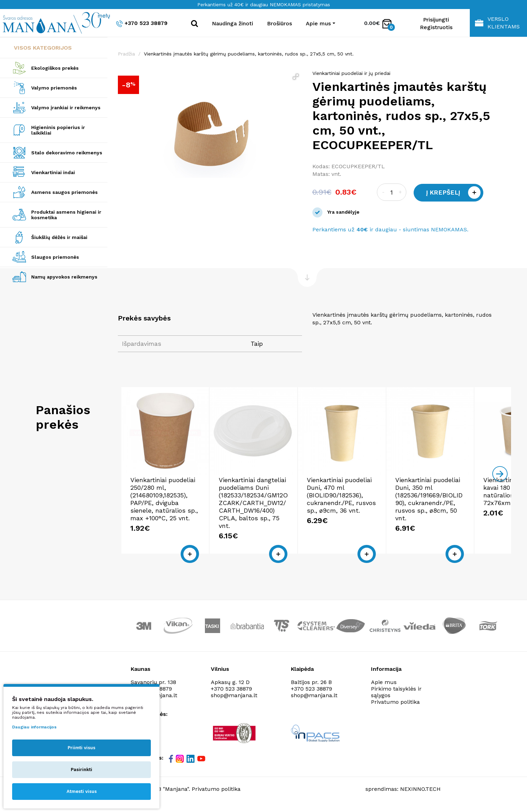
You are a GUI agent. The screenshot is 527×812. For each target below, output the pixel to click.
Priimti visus (81, 748)
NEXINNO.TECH (420, 795)
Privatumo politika (395, 708)
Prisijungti (436, 20)
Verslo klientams (497, 23)
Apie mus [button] (318, 23)
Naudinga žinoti (232, 23)
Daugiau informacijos (34, 727)
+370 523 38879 (142, 23)
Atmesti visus (82, 791)
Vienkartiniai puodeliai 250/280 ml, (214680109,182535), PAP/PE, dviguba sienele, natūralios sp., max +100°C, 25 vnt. (168, 512)
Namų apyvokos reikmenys (64, 277)
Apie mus (384, 688)
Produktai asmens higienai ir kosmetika (66, 215)
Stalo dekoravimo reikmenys (67, 153)
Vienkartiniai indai (53, 172)
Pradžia (126, 54)
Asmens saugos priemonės (64, 192)
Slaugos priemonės (55, 257)
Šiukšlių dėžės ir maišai (59, 237)
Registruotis (436, 27)
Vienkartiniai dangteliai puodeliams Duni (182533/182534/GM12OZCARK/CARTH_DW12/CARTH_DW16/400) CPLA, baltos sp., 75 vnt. (267, 512)
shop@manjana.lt (234, 701)
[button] (296, 77)
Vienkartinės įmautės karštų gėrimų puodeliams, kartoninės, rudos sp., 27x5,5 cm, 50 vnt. (249, 54)
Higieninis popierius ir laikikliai (58, 130)
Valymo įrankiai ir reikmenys (66, 108)
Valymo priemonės (54, 88)
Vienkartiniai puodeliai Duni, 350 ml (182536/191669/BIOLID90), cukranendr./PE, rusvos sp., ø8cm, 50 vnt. (461, 509)
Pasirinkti (81, 770)
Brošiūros (279, 23)
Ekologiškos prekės (55, 68)
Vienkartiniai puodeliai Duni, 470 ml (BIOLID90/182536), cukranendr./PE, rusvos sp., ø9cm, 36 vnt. (360, 509)
